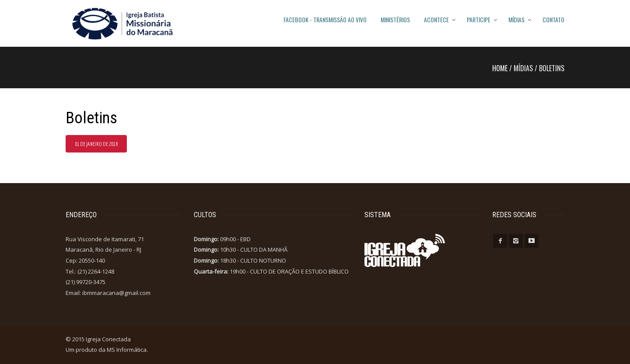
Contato (553, 19)
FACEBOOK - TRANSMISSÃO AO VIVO (325, 19)
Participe (479, 19)
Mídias (516, 19)
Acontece (436, 19)
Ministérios (395, 19)
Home (500, 68)
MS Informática (127, 350)
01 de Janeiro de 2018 (96, 144)
